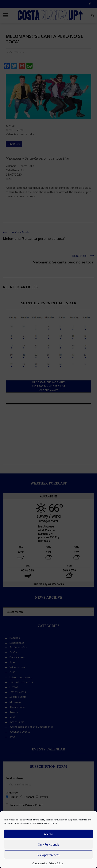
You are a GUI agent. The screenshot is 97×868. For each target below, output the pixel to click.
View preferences (48, 855)
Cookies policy (40, 863)
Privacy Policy (56, 863)
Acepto (48, 834)
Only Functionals (49, 844)
